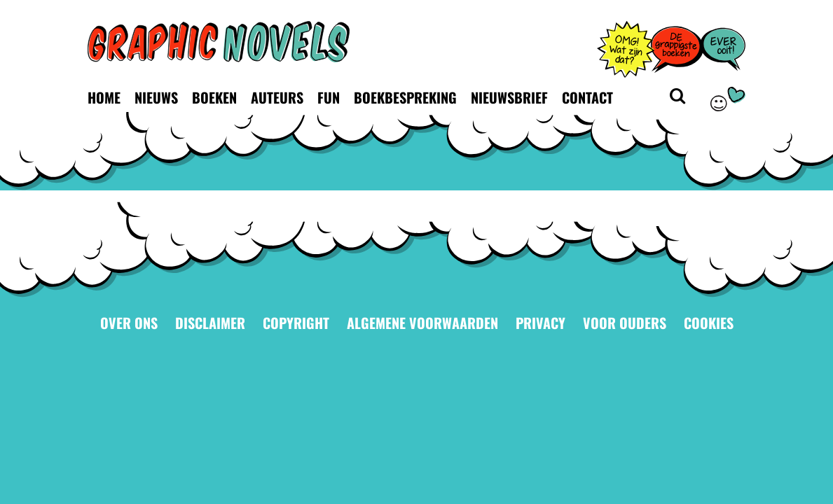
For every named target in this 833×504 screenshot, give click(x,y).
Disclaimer (210, 323)
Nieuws (156, 97)
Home (104, 97)
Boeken (214, 97)
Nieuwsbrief (509, 97)
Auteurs (277, 97)
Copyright (296, 323)
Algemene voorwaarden (422, 323)
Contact (587, 97)
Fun (329, 97)
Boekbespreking (405, 97)
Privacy (541, 323)
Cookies (709, 323)
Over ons (129, 323)
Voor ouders (625, 323)
